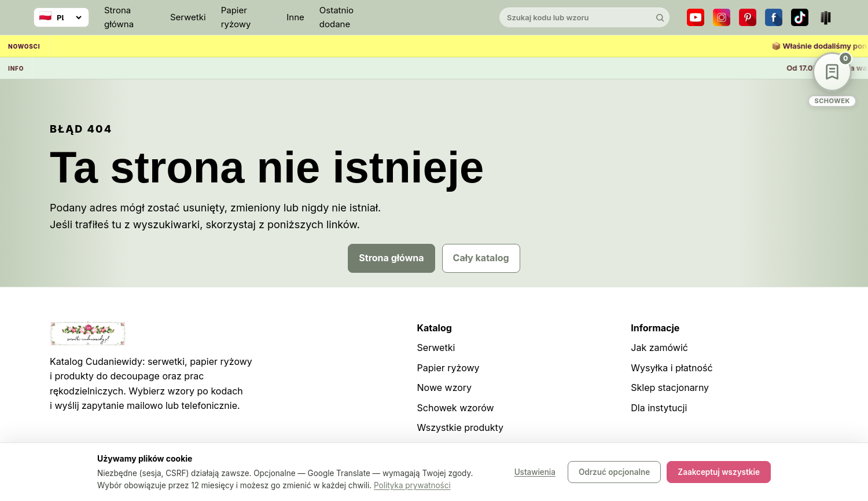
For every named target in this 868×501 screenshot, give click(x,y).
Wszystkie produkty (460, 427)
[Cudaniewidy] (434, 18)
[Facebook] (774, 17)
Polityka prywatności (412, 485)
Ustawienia (535, 472)
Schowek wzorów (456, 408)
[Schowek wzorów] (832, 80)
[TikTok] (800, 17)
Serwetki (188, 17)
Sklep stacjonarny (670, 387)
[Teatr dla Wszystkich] (826, 17)
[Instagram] (722, 17)
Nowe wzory (445, 387)
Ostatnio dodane (336, 17)
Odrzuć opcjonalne (614, 472)
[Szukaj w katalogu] (575, 17)
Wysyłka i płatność (672, 368)
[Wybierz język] (61, 17)
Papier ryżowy (236, 17)
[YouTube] (696, 17)
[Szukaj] (660, 17)
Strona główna (119, 17)
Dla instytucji (659, 408)
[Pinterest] (748, 17)
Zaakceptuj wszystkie (719, 472)
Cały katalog (481, 258)
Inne (295, 17)
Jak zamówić (659, 348)
